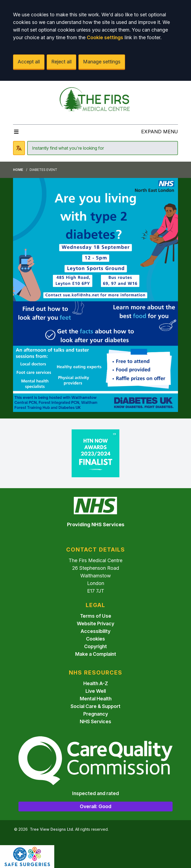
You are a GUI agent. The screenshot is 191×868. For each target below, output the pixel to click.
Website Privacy (95, 624)
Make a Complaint (96, 654)
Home (18, 170)
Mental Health (96, 699)
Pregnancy (96, 714)
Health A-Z (96, 683)
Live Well (96, 691)
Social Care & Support (95, 706)
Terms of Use (96, 616)
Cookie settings (105, 37)
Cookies (95, 639)
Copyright (95, 646)
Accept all (29, 62)
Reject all (61, 62)
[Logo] (95, 100)
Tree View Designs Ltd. (52, 829)
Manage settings (102, 62)
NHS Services (95, 721)
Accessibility (95, 631)
